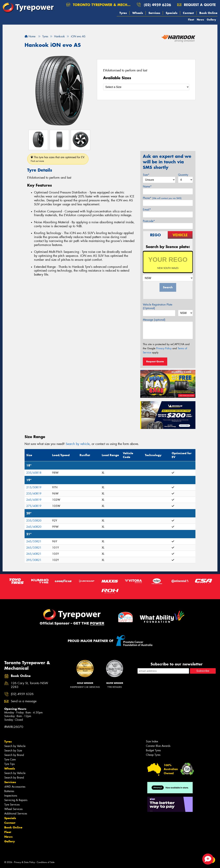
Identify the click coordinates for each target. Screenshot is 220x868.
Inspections (11, 796)
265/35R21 (34, 548)
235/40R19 (34, 494)
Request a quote (196, 5)
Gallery (211, 20)
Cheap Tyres (153, 755)
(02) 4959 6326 (157, 5)
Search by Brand (14, 755)
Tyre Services (12, 805)
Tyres (123, 13)
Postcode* (149, 221)
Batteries (9, 791)
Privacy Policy (164, 348)
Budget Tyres (153, 750)
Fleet (191, 20)
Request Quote (155, 361)
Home (30, 36)
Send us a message (24, 701)
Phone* (162, 198)
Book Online (208, 13)
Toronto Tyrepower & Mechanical (100, 5)
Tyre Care (10, 759)
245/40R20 (34, 527)
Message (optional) (154, 320)
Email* (147, 210)
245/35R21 (34, 541)
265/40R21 (34, 554)
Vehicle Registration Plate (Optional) (158, 306)
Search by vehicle (78, 444)
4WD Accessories (15, 787)
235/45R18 (34, 473)
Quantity (183, 175)
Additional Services (16, 814)
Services (154, 13)
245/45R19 (34, 500)
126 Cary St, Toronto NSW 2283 (29, 685)
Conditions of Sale (46, 862)
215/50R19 (34, 487)
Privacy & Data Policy (24, 862)
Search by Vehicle (15, 746)
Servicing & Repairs (16, 800)
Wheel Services (13, 809)
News (200, 20)
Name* (147, 186)
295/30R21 (34, 560)
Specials (172, 13)
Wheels (138, 13)
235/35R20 (34, 521)
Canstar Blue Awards (158, 746)
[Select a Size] (146, 87)
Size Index (152, 741)
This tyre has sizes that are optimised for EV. (58, 159)
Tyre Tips (9, 764)
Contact (188, 13)
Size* (146, 175)
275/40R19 (34, 506)
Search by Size (13, 751)
